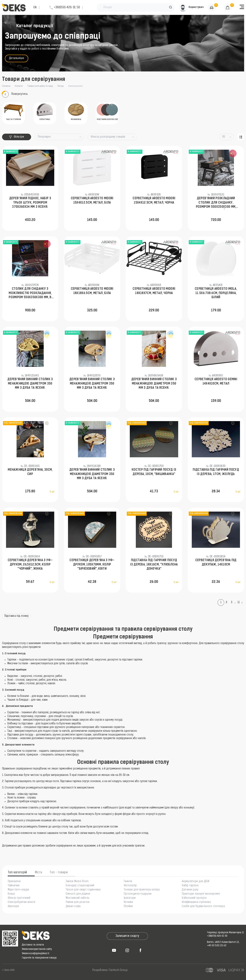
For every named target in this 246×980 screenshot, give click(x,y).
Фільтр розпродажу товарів (108, 137)
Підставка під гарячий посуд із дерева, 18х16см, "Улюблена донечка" (154, 565)
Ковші (11, 894)
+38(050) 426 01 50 (217, 936)
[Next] (243, 603)
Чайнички (14, 886)
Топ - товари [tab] (59, 873)
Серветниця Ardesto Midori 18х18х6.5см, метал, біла (92, 291)
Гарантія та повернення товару (39, 958)
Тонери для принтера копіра (142, 890)
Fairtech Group (118, 970)
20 (224, 137)
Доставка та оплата (33, 945)
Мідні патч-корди (18, 890)
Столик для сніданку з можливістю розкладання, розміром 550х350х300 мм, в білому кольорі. (30, 293)
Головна (6, 86)
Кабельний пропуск (194, 898)
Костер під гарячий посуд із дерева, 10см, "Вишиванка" (154, 472)
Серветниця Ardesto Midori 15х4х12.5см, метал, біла (92, 201)
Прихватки (14, 882)
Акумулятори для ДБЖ (196, 882)
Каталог (19, 86)
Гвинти (128, 882)
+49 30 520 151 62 (217, 946)
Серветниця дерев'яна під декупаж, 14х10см (216, 562)
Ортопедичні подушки (138, 894)
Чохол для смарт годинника (83, 890)
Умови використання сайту (37, 949)
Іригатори (130, 898)
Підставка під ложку (17, 616)
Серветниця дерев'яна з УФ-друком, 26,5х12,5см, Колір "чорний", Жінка (30, 565)
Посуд (61, 86)
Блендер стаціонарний (80, 886)
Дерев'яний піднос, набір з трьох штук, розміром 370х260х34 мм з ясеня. (30, 203)
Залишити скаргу (127, 936)
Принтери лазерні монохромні (201, 894)
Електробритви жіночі (21, 902)
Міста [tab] (39, 873)
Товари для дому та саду (40, 86)
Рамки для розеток (78, 902)
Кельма (128, 902)
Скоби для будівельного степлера (203, 906)
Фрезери (13, 906)
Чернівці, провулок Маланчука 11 (225, 933)
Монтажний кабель (78, 898)
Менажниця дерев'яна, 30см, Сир (30, 472)
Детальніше (17, 58)
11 (239, 603)
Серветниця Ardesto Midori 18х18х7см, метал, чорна (154, 291)
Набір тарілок (190, 886)
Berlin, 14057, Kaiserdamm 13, (223, 942)
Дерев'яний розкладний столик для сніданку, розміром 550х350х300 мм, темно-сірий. (216, 203)
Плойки (128, 906)
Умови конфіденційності (36, 954)
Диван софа (73, 906)
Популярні (44, 137)
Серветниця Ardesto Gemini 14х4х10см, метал (216, 382)
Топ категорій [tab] (18, 873)
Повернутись (15, 94)
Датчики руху (190, 890)
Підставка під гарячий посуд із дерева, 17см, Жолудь (216, 472)
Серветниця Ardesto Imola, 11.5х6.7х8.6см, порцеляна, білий (216, 293)
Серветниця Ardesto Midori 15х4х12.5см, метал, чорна (154, 201)
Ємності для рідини (78, 894)
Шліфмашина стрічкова (196, 902)
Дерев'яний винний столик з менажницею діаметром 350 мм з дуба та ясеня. (30, 384)
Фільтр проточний (19, 898)
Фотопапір (130, 886)
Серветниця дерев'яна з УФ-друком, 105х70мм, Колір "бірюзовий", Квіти (92, 565)
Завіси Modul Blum (77, 882)
